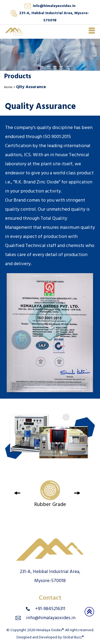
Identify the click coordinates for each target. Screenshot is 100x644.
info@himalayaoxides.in (54, 6)
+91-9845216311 (50, 609)
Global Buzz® (73, 638)
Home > (10, 88)
